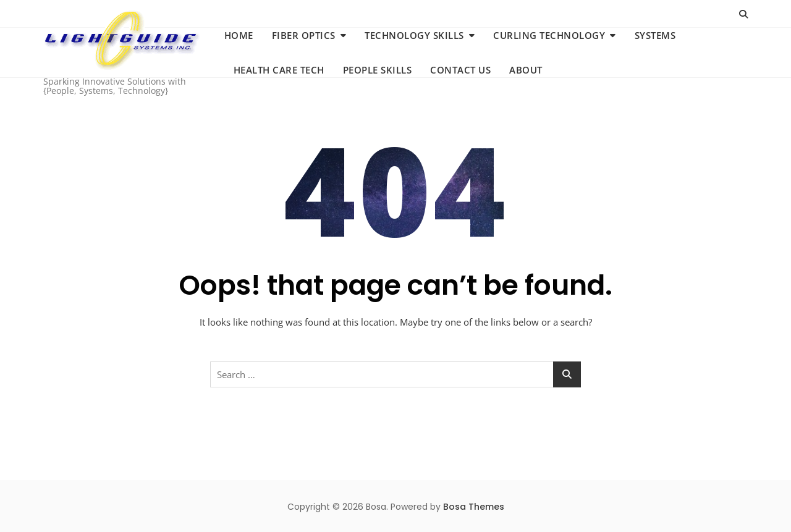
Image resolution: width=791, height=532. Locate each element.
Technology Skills (414, 35)
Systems (655, 35)
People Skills (378, 70)
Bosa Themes (474, 507)
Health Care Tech (279, 70)
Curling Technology (549, 35)
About (526, 70)
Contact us (460, 70)
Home (239, 35)
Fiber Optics (304, 35)
